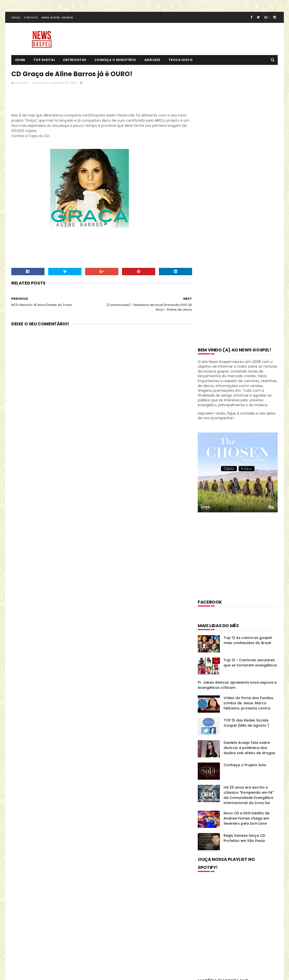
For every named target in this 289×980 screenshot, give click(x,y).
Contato (31, 18)
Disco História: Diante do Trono (231, 718)
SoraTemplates (42, 956)
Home (20, 60)
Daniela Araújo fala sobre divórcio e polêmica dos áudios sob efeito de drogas (249, 471)
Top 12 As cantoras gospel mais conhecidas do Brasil (248, 364)
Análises (152, 60)
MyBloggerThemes (72, 956)
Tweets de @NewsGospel (33, 890)
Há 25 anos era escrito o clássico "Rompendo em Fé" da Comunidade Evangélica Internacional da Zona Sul (249, 518)
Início (16, 18)
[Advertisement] (101, 101)
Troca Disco (181, 60)
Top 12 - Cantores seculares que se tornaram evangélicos (250, 386)
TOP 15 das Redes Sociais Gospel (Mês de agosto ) (246, 446)
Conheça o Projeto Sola (245, 488)
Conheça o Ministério (115, 60)
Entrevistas (75, 60)
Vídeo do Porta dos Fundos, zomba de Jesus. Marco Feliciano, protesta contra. (249, 426)
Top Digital (44, 60)
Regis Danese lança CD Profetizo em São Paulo (244, 561)
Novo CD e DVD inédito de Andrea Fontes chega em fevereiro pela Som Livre (247, 542)
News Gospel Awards (57, 18)
